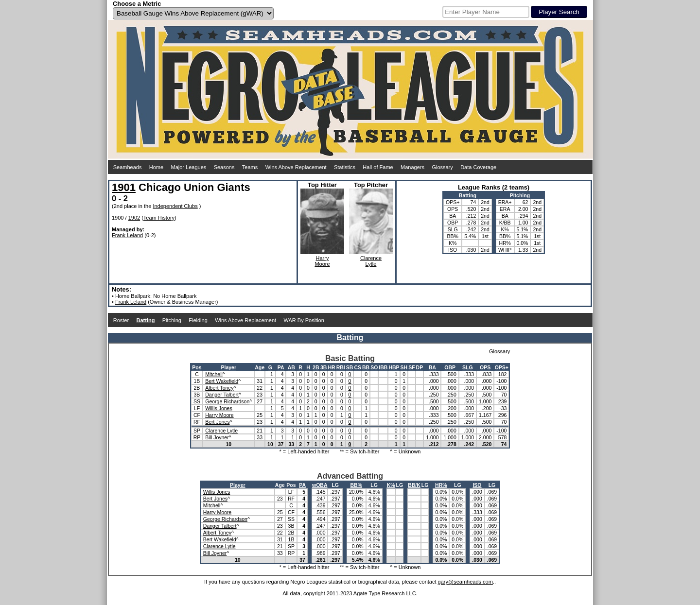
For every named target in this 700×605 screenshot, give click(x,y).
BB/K (414, 485)
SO (374, 367)
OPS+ (502, 367)
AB (291, 367)
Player (228, 367)
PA (281, 367)
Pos (197, 367)
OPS (485, 367)
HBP (394, 367)
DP (420, 367)
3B (324, 367)
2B (316, 367)
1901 (124, 187)
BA (432, 367)
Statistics (345, 167)
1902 (134, 218)
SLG (468, 367)
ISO (477, 485)
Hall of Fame (378, 167)
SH (404, 367)
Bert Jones (217, 422)
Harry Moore (219, 415)
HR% (441, 485)
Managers (412, 167)
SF (411, 367)
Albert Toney (219, 388)
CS (358, 367)
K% (391, 485)
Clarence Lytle (221, 431)
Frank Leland (127, 235)
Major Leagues (189, 167)
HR (332, 367)
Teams (250, 167)
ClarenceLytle (371, 261)
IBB (383, 367)
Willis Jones (219, 408)
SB (350, 367)
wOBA (320, 485)
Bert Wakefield (222, 381)
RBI (341, 367)
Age (260, 367)
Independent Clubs (175, 206)
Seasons (224, 167)
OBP (450, 367)
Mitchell (214, 374)
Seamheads (128, 167)
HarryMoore (322, 261)
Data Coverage (478, 167)
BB (366, 367)
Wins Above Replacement (296, 167)
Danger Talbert (222, 395)
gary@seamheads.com (465, 582)
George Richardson (227, 401)
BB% (357, 485)
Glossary (442, 167)
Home (156, 167)
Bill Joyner (217, 437)
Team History (159, 218)
